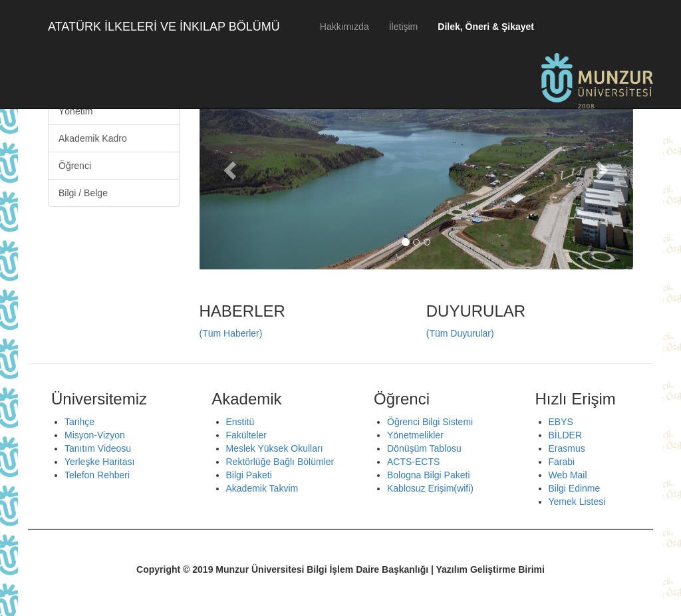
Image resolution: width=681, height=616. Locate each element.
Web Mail (568, 475)
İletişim (404, 27)
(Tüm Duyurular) (460, 333)
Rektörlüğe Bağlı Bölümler (280, 462)
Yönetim (75, 111)
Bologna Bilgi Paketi (429, 475)
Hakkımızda (344, 27)
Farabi (562, 462)
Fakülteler (246, 435)
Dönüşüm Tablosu (424, 448)
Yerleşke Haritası (99, 462)
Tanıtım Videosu (98, 448)
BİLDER (566, 435)
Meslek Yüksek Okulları (275, 448)
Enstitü (240, 422)
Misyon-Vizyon (95, 435)
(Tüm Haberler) (231, 333)
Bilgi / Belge (83, 193)
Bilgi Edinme (575, 488)
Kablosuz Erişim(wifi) (430, 488)
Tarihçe (79, 422)
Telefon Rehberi (97, 475)
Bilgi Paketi (249, 475)
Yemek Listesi (577, 502)
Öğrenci (75, 166)
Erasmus (567, 448)
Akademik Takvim (262, 488)
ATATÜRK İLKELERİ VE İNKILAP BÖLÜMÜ (164, 27)
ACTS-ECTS (413, 462)
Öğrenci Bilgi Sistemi (430, 422)
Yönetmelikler (415, 435)
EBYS (561, 422)
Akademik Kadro (93, 138)
